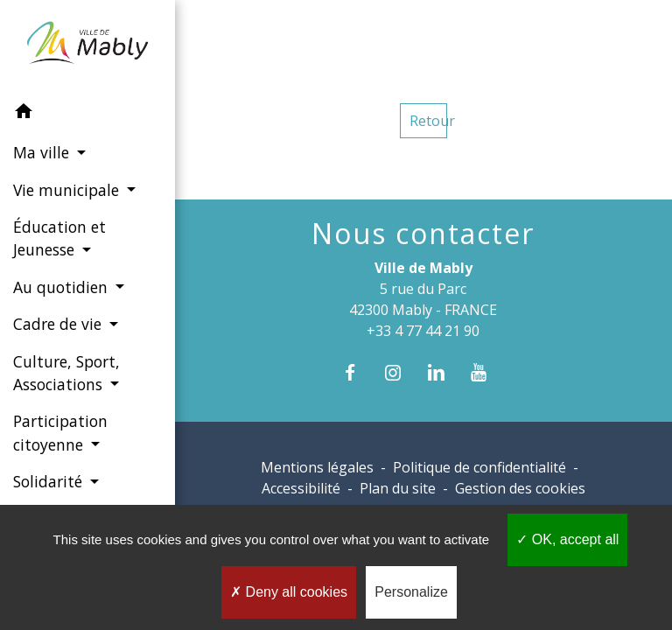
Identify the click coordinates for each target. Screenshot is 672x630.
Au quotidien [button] (63, 287)
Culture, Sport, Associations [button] (66, 373)
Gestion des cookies (520, 488)
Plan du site (398, 488)
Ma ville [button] (43, 152)
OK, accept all (567, 539)
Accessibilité (301, 488)
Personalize (411, 592)
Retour (428, 121)
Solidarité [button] (50, 481)
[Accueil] (87, 46)
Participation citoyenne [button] (60, 432)
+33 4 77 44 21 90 (423, 331)
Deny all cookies (289, 592)
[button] (87, 114)
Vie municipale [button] (68, 190)
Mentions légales (317, 467)
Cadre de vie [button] (59, 324)
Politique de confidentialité (479, 467)
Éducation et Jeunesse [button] (59, 238)
